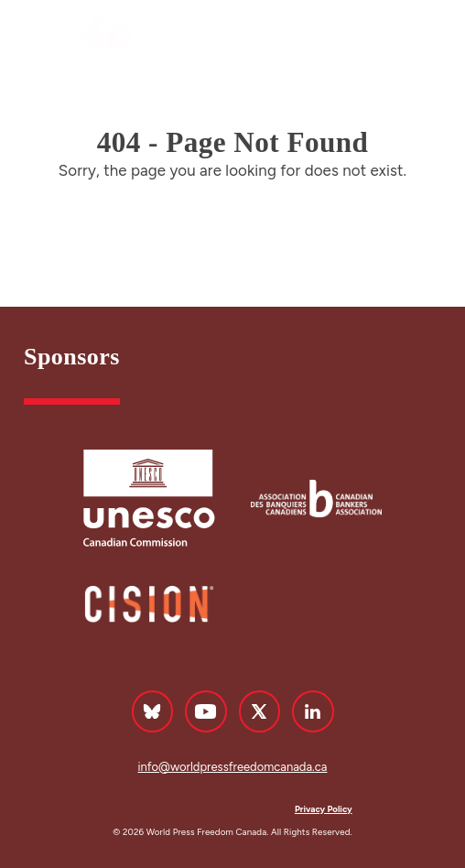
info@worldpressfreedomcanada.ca (233, 767)
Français (359, 36)
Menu (427, 35)
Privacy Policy (324, 809)
